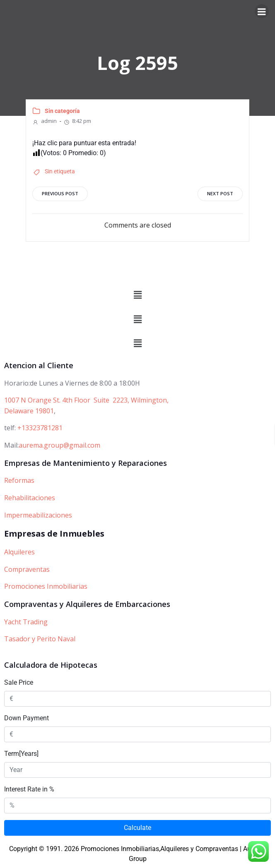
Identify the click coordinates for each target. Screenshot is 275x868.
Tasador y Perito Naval (40, 639)
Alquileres (19, 552)
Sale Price (19, 682)
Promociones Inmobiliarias (46, 586)
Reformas (19, 480)
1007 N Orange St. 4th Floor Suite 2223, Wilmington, (86, 400)
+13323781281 (40, 428)
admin (45, 121)
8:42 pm (77, 121)
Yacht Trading (26, 622)
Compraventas (27, 569)
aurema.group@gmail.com (59, 445)
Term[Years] (21, 754)
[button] (137, 295)
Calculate (137, 828)
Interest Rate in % (29, 789)
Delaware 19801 (29, 411)
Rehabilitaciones (30, 498)
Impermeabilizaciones (38, 515)
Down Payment (27, 718)
